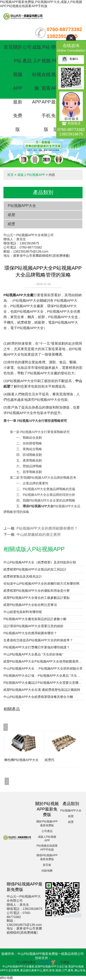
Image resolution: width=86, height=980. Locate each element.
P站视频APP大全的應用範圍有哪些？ (30, 633)
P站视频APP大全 (22, 206)
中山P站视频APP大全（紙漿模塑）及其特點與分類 (40, 562)
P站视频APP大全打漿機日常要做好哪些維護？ (37, 647)
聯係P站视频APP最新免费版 (56, 88)
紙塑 (11, 215)
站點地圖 (47, 871)
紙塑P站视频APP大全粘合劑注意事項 (30, 605)
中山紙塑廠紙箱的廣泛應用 (39, 535)
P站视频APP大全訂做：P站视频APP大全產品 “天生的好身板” (43, 676)
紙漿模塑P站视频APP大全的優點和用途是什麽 (37, 591)
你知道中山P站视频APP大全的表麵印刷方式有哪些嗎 (41, 584)
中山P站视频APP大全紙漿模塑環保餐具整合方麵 (38, 697)
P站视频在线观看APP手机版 (46, 88)
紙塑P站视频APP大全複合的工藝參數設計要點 (37, 598)
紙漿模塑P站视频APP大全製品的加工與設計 (35, 569)
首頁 (8, 47)
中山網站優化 (26, 962)
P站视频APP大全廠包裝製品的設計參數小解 (35, 619)
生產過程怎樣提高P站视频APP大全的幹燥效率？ (38, 640)
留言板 (47, 865)
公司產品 (47, 831)
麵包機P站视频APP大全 (21, 760)
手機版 (65, 962)
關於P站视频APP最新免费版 (18, 88)
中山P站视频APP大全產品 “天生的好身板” (33, 654)
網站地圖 (6, 978)
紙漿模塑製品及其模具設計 (23, 576)
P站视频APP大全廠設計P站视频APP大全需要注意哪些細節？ (43, 683)
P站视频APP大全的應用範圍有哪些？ (47, 528)
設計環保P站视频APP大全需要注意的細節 (33, 626)
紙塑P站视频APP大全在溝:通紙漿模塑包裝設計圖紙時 (42, 690)
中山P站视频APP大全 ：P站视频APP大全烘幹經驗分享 (43, 668)
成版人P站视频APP (37, 74)
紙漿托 (50, 760)
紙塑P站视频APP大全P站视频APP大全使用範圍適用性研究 (43, 661)
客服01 (70, 59)
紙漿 (11, 224)
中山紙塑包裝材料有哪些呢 (23, 612)
